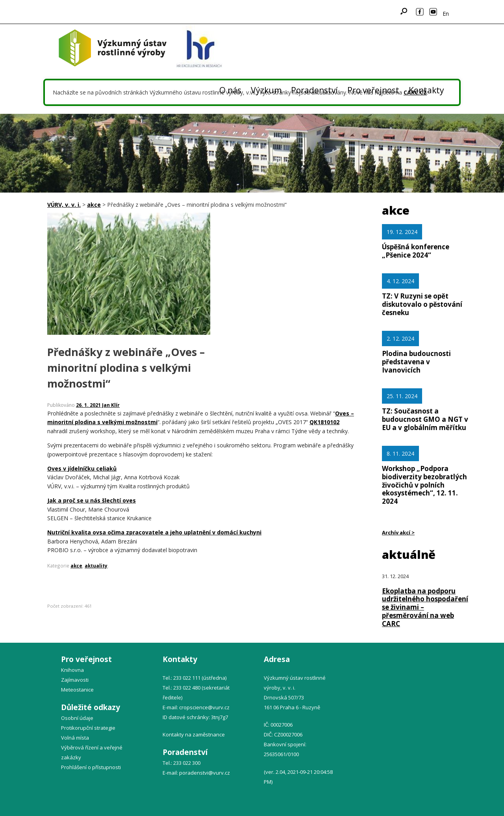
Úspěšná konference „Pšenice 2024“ (416, 251)
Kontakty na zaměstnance (194, 734)
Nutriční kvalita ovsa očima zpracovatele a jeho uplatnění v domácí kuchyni (154, 532)
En (446, 14)
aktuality (96, 566)
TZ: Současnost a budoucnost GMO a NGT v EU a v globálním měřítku (425, 419)
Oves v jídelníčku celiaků (82, 468)
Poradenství (314, 90)
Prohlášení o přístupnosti (91, 767)
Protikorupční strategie (88, 728)
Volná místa (75, 738)
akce (76, 566)
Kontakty (426, 90)
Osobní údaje (77, 718)
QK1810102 (324, 422)
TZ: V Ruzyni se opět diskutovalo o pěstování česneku (422, 304)
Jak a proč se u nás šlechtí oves (92, 500)
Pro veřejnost (373, 90)
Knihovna (72, 670)
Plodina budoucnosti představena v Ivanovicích (416, 362)
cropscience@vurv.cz (204, 707)
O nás (230, 90)
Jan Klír (111, 405)
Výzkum (266, 90)
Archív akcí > (398, 532)
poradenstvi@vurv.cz (205, 773)
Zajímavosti (75, 680)
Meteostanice (77, 690)
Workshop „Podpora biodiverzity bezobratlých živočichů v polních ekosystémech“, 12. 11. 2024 (424, 485)
